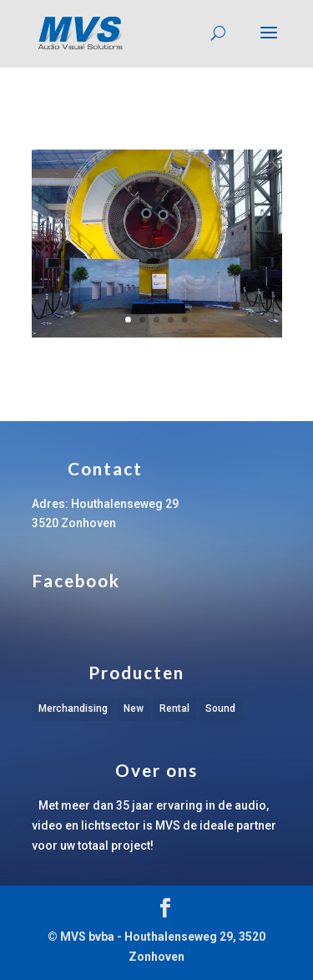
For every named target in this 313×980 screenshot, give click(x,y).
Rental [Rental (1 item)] (174, 708)
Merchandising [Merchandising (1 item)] (73, 708)
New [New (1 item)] (134, 708)
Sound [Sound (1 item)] (220, 708)
